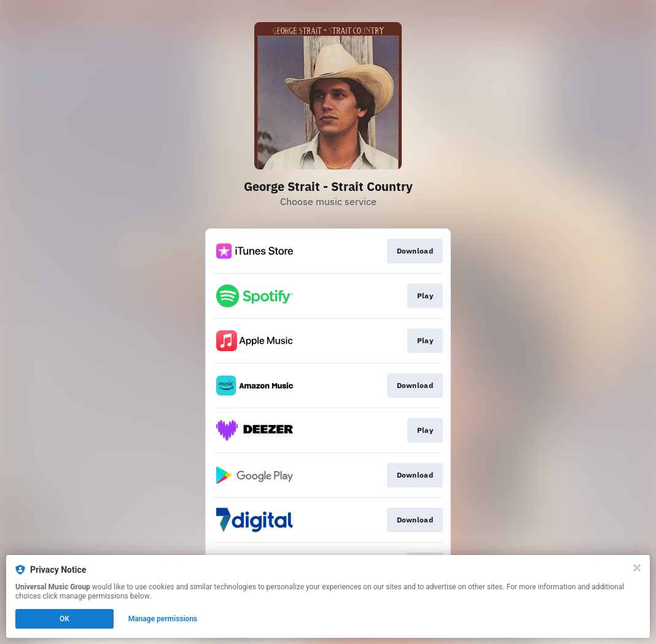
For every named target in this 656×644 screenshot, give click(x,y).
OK (64, 619)
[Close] (637, 568)
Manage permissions (163, 619)
